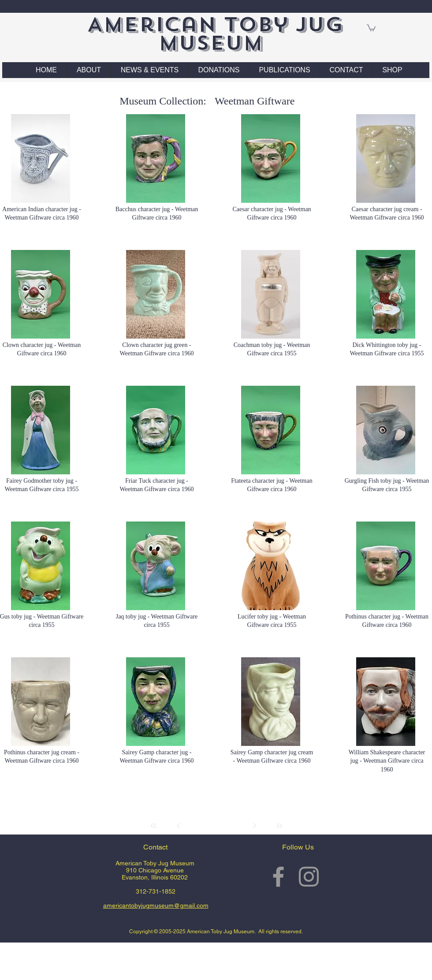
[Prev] (179, 826)
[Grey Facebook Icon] (278, 877)
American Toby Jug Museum (215, 34)
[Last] (279, 826)
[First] (154, 826)
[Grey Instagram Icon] (309, 877)
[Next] (254, 826)
